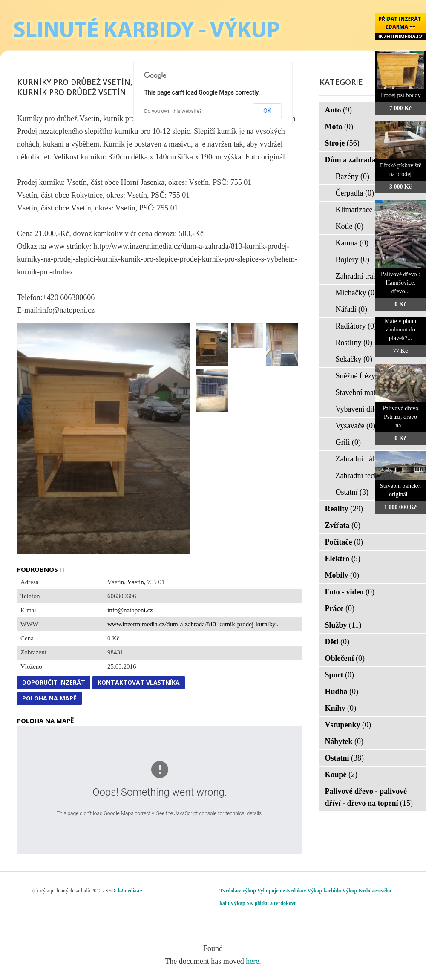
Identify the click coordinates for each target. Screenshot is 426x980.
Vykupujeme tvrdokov (282, 891)
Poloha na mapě (49, 698)
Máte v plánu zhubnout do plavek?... (400, 330)
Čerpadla (355, 193)
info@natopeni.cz (130, 610)
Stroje (342, 143)
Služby (343, 625)
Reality (344, 509)
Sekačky (354, 359)
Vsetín (136, 582)
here (252, 961)
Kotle (350, 226)
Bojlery (353, 259)
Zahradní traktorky (370, 276)
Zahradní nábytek (368, 459)
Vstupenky (348, 725)
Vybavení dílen (364, 409)
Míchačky (356, 293)
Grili (348, 442)
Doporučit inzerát (54, 682)
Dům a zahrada (356, 160)
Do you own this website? (173, 111)
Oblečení (345, 658)
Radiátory (356, 326)
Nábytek (344, 741)
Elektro (343, 559)
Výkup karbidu (324, 891)
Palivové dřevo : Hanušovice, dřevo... (400, 283)
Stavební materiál (368, 392)
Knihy (341, 708)
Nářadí (351, 309)
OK (267, 111)
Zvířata (343, 525)
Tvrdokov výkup (238, 891)
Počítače (344, 542)
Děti (337, 642)
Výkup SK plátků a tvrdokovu (263, 903)
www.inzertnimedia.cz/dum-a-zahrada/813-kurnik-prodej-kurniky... (194, 624)
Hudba (342, 692)
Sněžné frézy (361, 376)
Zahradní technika (369, 476)
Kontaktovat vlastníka (139, 682)
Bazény (353, 176)
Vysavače (355, 426)
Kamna (352, 243)
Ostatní (352, 492)
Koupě (341, 775)
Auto (339, 110)
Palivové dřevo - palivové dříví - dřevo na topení (369, 797)
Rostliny (354, 343)
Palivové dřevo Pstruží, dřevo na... (400, 417)
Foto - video (350, 592)
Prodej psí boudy (401, 95)
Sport (340, 675)
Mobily (342, 575)
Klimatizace (360, 210)
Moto (339, 127)
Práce (340, 608)
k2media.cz (130, 891)
